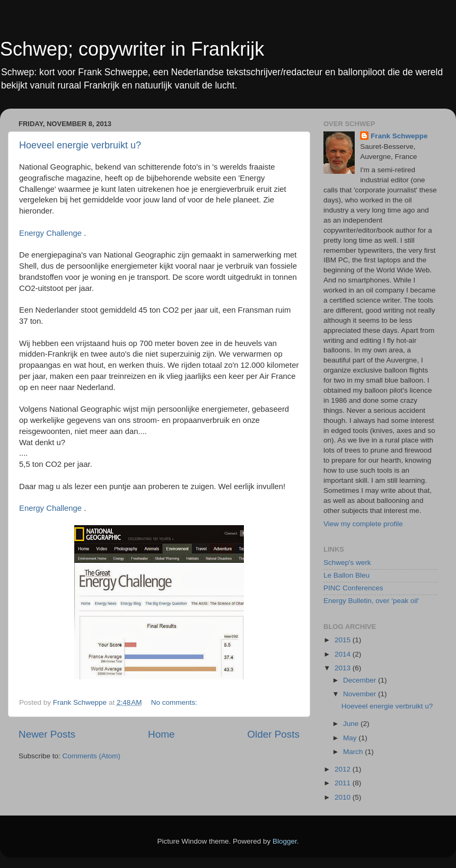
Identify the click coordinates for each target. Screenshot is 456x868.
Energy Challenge (50, 233)
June (352, 724)
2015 (344, 640)
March (354, 752)
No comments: (175, 702)
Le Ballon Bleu (347, 575)
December (361, 680)
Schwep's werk (347, 563)
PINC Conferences (353, 588)
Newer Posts (47, 734)
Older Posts (273, 734)
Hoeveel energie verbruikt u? (80, 145)
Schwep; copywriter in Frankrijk (132, 49)
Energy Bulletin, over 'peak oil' (371, 601)
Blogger (285, 841)
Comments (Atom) (92, 756)
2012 (344, 769)
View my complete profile (363, 524)
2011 (344, 783)
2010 (344, 797)
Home (161, 734)
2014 (344, 654)
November (361, 694)
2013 (344, 668)
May (351, 738)
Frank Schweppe (399, 136)
